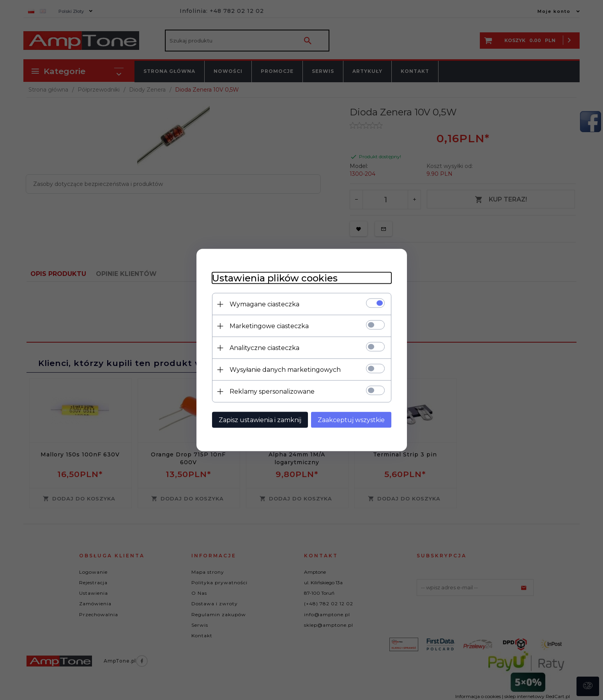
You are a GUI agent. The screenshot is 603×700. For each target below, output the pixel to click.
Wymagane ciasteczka (264, 304)
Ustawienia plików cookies (275, 278)
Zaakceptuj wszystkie (351, 420)
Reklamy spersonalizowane (272, 392)
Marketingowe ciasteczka (269, 326)
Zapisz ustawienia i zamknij (260, 420)
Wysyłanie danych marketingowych (285, 370)
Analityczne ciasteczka (264, 348)
